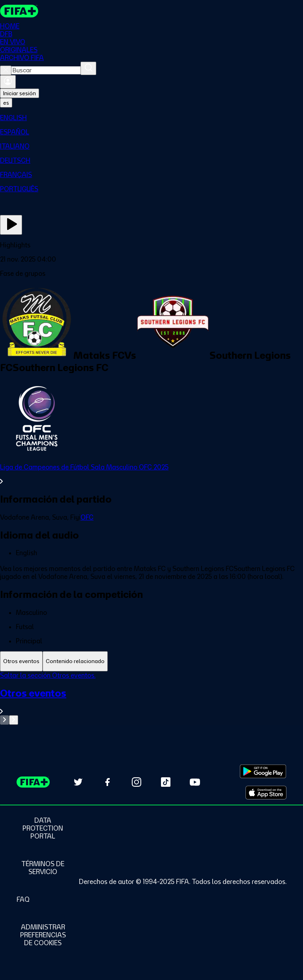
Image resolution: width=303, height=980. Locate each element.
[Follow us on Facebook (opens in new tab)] (107, 782)
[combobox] (46, 70)
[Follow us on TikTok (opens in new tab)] (166, 782)
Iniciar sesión (20, 93)
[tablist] (151, 661)
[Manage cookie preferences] (43, 935)
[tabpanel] (151, 698)
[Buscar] (88, 68)
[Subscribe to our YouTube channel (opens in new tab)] (195, 782)
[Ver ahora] (11, 225)
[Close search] (6, 70)
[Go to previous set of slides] (5, 720)
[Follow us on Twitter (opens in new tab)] (78, 782)
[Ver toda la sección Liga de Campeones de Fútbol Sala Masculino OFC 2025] (151, 474)
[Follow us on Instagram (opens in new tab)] (137, 782)
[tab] (21, 661)
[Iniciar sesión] (8, 82)
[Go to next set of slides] (14, 720)
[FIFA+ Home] (19, 11)
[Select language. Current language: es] (6, 103)
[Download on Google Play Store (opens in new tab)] (263, 771)
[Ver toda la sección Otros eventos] (151, 701)
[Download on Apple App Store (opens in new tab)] (266, 793)
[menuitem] (151, 118)
